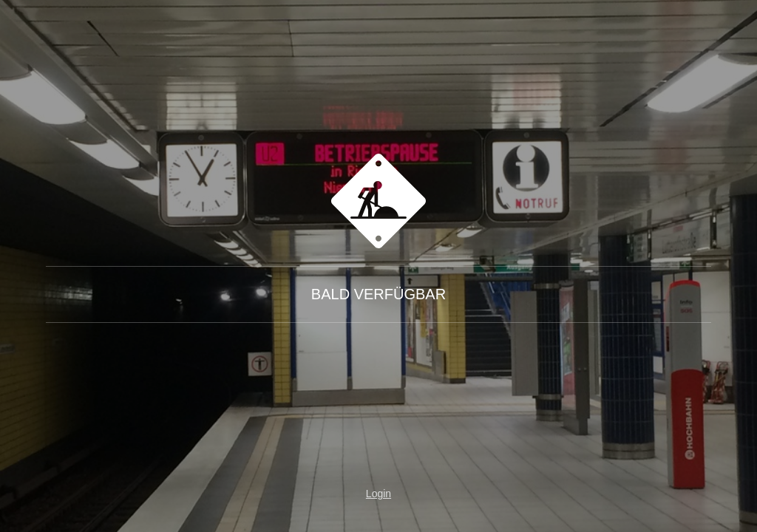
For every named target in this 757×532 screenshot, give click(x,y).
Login (378, 494)
